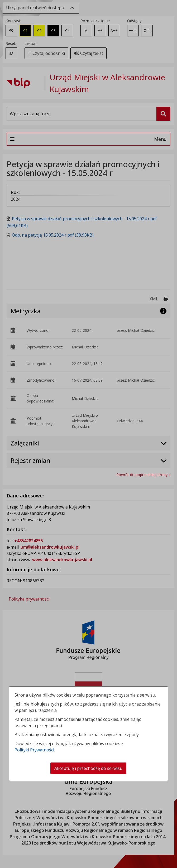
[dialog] (88, 434)
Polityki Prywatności (34, 750)
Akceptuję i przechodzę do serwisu (88, 768)
